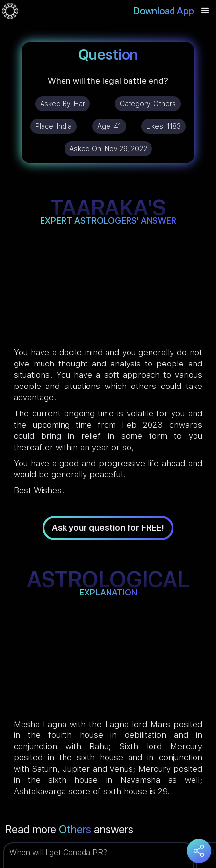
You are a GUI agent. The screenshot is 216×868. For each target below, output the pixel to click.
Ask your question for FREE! (108, 528)
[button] (205, 11)
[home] (10, 11)
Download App (164, 11)
